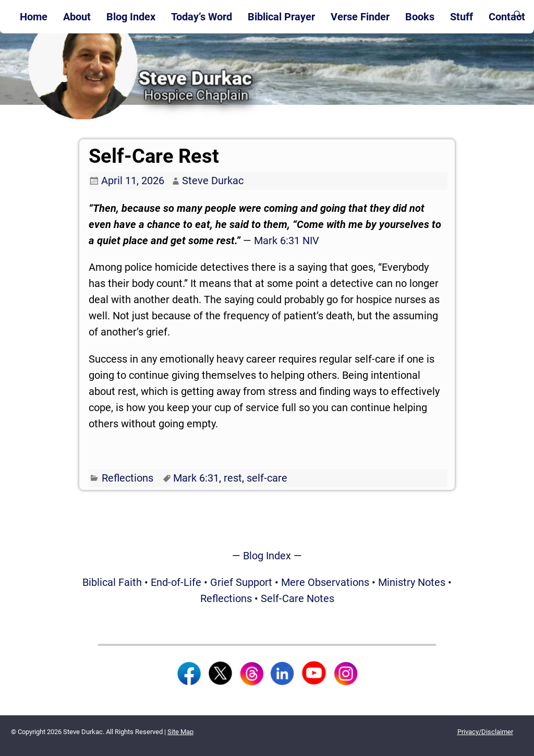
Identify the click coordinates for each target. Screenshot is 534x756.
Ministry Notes (412, 582)
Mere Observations (325, 582)
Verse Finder (360, 17)
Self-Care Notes (298, 598)
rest (233, 478)
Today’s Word (202, 17)
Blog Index (131, 17)
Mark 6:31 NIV (287, 241)
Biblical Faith (112, 582)
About (77, 17)
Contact (507, 17)
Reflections (128, 478)
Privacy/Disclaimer (485, 732)
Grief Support (241, 582)
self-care (267, 478)
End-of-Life (176, 582)
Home (34, 17)
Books (420, 17)
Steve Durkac (213, 181)
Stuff (462, 17)
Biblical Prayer (281, 17)
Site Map (180, 732)
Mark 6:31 (196, 478)
